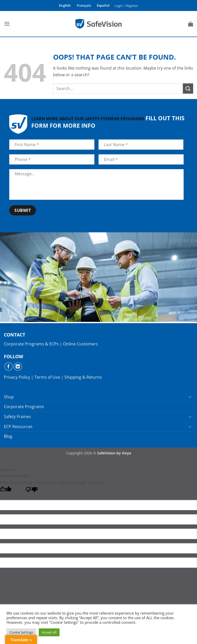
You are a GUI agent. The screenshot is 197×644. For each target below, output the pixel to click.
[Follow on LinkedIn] (18, 367)
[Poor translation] (32, 491)
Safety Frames (17, 417)
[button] (126, 6)
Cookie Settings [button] (21, 632)
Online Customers (81, 344)
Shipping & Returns (83, 377)
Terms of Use (47, 377)
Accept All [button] (49, 632)
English (65, 5)
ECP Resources (18, 427)
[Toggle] (190, 397)
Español (103, 5)
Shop (9, 397)
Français (84, 5)
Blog (8, 436)
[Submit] (188, 88)
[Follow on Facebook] (9, 367)
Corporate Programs (24, 407)
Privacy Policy (17, 377)
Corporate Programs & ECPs (31, 344)
